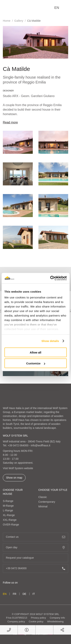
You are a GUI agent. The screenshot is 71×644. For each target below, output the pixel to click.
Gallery (19, 21)
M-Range (8, 506)
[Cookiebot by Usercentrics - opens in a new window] (51, 278)
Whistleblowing (55, 621)
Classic (43, 497)
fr (14, 594)
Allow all (35, 352)
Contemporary (47, 502)
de (24, 594)
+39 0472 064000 (18, 445)
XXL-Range (10, 520)
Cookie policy (36, 621)
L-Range (8, 510)
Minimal (43, 506)
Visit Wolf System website (18, 468)
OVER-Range (11, 525)
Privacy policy (38, 618)
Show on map (14, 478)
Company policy (16, 621)
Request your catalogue (35, 558)
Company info (57, 618)
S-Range (8, 501)
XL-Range (9, 515)
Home (7, 21)
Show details (50, 341)
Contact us (35, 537)
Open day (35, 547)
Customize (36, 363)
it (34, 594)
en (57, 8)
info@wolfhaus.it (41, 445)
